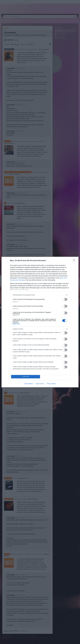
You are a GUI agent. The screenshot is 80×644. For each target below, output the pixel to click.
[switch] (65, 299)
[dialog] (40, 322)
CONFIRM (26, 377)
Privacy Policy (51, 384)
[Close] (75, 261)
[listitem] (40, 295)
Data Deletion (29, 384)
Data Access (40, 384)
